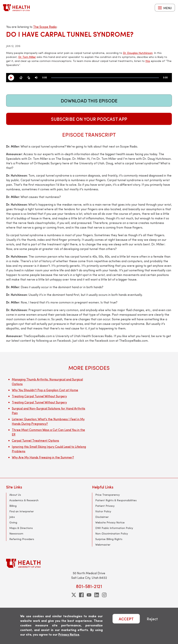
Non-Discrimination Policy (112, 533)
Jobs (12, 517)
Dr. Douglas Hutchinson (138, 53)
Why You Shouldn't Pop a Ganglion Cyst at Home (45, 390)
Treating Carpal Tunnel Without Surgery (39, 396)
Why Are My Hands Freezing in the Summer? (43, 457)
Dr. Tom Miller (27, 57)
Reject (152, 619)
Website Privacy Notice (110, 522)
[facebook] (81, 595)
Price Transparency (107, 495)
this (148, 61)
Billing (13, 506)
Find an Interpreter (22, 511)
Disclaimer (102, 517)
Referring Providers (22, 539)
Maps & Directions (21, 528)
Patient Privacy (105, 506)
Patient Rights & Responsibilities (116, 500)
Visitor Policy (103, 511)
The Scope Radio (45, 27)
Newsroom (16, 533)
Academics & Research (24, 500)
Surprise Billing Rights (109, 539)
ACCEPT (126, 619)
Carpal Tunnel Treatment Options (35, 440)
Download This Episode (89, 101)
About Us (15, 495)
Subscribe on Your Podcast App (89, 119)
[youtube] (89, 595)
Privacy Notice (69, 634)
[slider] (105, 78)
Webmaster (103, 545)
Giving (13, 522)
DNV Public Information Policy (114, 528)
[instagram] (104, 595)
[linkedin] (97, 595)
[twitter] (74, 595)
